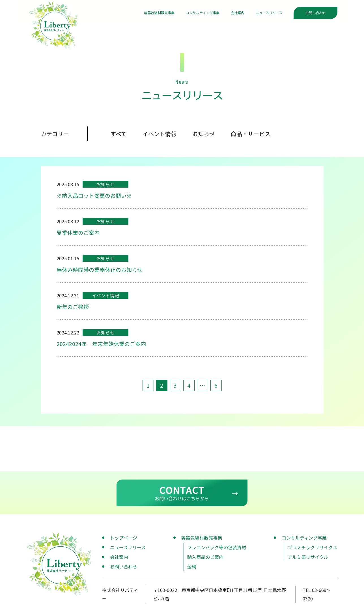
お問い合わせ (316, 14)
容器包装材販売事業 (129, 14)
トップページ (124, 540)
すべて (119, 136)
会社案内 (226, 14)
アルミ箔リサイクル (308, 559)
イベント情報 (160, 136)
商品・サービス (251, 136)
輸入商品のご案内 (205, 559)
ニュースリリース (264, 14)
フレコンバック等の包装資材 (217, 549)
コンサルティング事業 (183, 14)
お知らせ (204, 136)
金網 (192, 568)
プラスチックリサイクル (313, 549)
